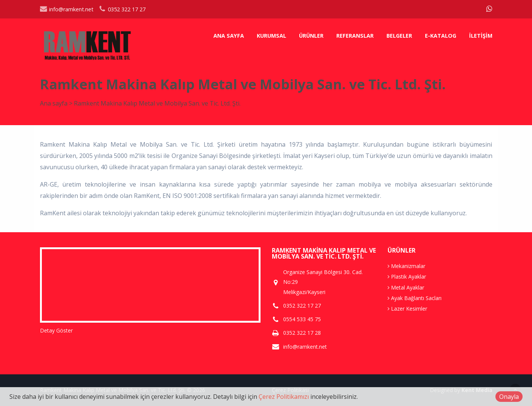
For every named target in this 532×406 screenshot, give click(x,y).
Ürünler (311, 36)
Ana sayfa (229, 36)
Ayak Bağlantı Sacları (415, 298)
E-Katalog (441, 36)
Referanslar (355, 36)
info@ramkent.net (67, 9)
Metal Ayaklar (406, 287)
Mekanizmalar (406, 266)
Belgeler (399, 36)
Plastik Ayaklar (407, 277)
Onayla (509, 397)
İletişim (481, 36)
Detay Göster (56, 330)
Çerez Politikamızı (284, 397)
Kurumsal (271, 36)
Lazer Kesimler (407, 309)
